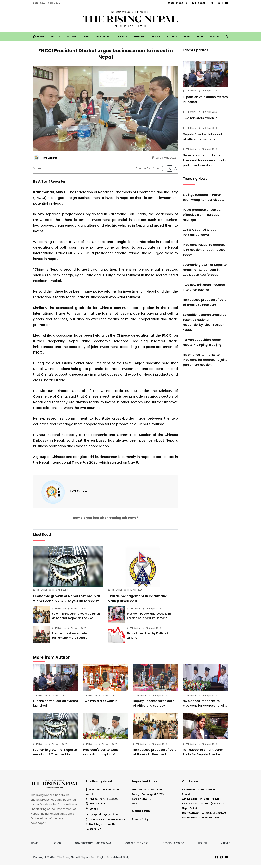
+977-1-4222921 (109, 802)
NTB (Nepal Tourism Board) (149, 792)
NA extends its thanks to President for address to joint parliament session (205, 160)
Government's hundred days (93, 846)
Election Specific (173, 846)
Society (172, 37)
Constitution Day (137, 846)
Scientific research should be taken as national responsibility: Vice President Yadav (76, 621)
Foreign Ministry (142, 802)
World (71, 37)
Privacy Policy (140, 822)
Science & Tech (193, 37)
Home (39, 37)
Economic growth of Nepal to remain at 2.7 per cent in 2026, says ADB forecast (205, 270)
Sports (123, 37)
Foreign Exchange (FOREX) (148, 797)
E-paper (199, 3)
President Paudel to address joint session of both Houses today (204, 250)
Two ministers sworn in (200, 118)
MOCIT (136, 806)
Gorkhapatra (177, 3)
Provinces (103, 37)
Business (139, 37)
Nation (56, 37)
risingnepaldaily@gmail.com (103, 817)
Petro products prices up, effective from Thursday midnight (202, 215)
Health (156, 37)
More (214, 37)
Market (225, 846)
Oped (86, 37)
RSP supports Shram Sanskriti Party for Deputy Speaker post (205, 757)
